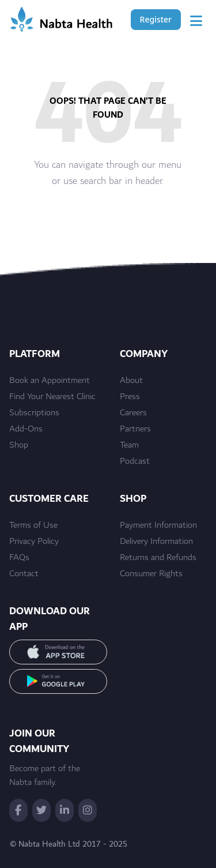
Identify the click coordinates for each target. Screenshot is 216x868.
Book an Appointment (50, 381)
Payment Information (158, 525)
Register (156, 19)
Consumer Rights (151, 574)
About (131, 381)
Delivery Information (156, 542)
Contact (24, 574)
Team (129, 445)
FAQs (19, 558)
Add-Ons (26, 429)
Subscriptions (34, 413)
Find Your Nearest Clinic (52, 397)
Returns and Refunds (158, 558)
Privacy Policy (34, 542)
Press (130, 397)
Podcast (135, 461)
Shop (19, 445)
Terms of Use (33, 525)
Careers (133, 413)
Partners (135, 429)
